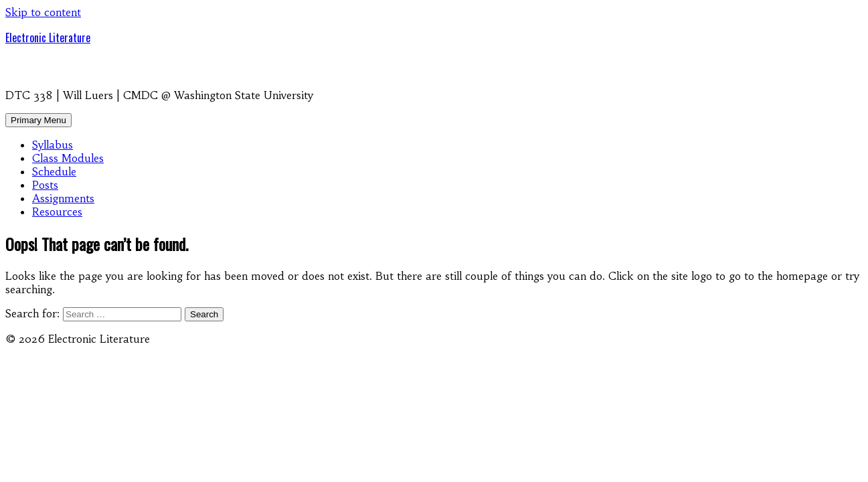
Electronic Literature (48, 37)
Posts (45, 185)
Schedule (54, 171)
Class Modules (68, 158)
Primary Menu (38, 120)
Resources (57, 212)
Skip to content (43, 12)
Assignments (63, 198)
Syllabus (53, 145)
